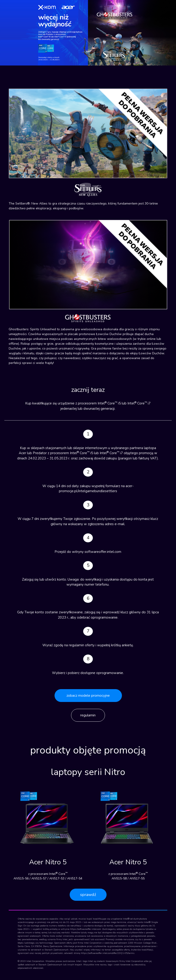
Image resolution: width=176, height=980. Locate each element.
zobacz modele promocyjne (88, 696)
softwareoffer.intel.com (103, 552)
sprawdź (88, 895)
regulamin (88, 715)
